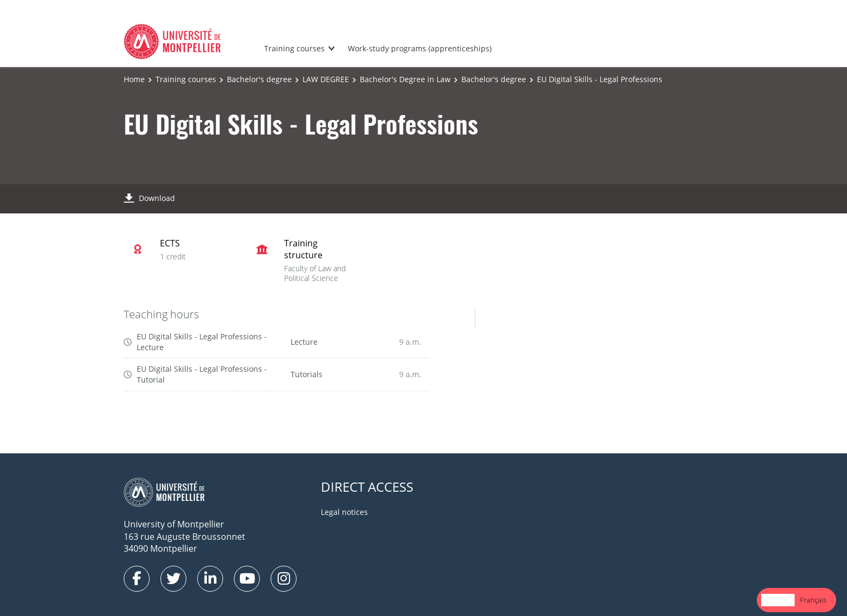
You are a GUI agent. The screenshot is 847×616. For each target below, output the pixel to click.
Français (813, 600)
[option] (813, 600)
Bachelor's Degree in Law (405, 79)
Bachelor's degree (259, 79)
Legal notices (344, 512)
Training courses (294, 48)
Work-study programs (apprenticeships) (420, 48)
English (778, 600)
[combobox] (778, 600)
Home (134, 79)
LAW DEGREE (326, 79)
